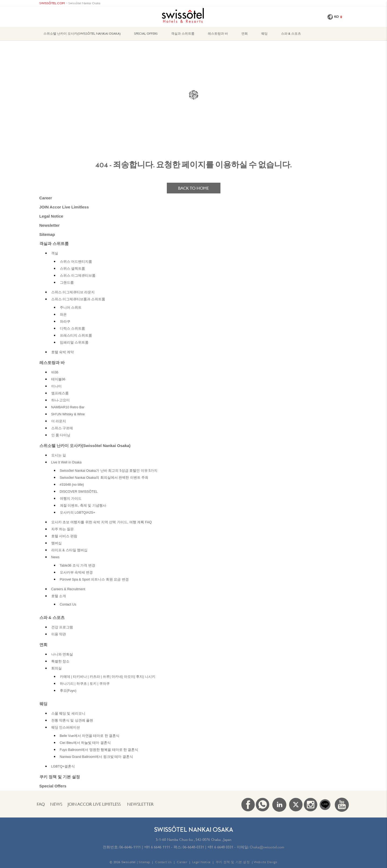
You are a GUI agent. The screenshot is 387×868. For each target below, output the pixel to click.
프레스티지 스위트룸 (76, 336)
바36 (55, 372)
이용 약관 (59, 634)
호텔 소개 (59, 596)
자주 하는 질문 (63, 529)
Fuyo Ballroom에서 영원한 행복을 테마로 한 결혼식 (99, 750)
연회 (245, 33)
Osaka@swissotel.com (267, 847)
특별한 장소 (60, 661)
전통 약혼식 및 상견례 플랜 (72, 721)
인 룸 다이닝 (61, 435)
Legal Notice (51, 216)
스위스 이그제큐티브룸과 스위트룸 (78, 299)
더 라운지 (59, 421)
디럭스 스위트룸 (72, 329)
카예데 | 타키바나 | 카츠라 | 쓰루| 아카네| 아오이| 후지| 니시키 (108, 677)
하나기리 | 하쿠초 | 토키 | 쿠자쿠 (85, 684)
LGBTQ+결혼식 (63, 766)
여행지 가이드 (71, 499)
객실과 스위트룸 (183, 33)
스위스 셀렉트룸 (72, 269)
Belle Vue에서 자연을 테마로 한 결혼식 (90, 736)
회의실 (56, 668)
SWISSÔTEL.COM (52, 3)
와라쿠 (65, 322)
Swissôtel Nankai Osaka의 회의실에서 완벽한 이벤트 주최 (104, 478)
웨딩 (264, 33)
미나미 (56, 386)
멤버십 (56, 543)
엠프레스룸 (60, 393)
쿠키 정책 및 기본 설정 (60, 777)
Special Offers (146, 33)
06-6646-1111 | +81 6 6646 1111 (145, 847)
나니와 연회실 (62, 654)
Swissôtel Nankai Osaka (84, 3)
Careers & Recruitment (68, 589)
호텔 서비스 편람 (64, 536)
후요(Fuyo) (68, 691)
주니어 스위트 (71, 308)
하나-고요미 (60, 400)
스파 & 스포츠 (291, 33)
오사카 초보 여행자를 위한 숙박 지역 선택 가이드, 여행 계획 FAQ (102, 522)
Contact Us (68, 604)
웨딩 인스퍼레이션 (66, 727)
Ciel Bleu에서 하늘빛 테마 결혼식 (85, 743)
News (55, 557)
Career (46, 198)
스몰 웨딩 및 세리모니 (68, 714)
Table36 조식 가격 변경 (78, 566)
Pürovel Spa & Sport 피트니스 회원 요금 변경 (94, 579)
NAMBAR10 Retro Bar (68, 407)
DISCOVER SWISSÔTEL (79, 492)
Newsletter (50, 225)
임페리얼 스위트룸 (74, 343)
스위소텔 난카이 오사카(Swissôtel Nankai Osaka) (82, 33)
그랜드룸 (67, 283)
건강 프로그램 (62, 627)
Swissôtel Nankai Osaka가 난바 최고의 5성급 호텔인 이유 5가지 (109, 471)
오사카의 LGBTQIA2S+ (78, 513)
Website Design (265, 862)
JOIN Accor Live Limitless (64, 207)
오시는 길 (59, 455)
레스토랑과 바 (218, 33)
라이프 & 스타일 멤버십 (69, 550)
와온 (63, 315)
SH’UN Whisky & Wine (68, 414)
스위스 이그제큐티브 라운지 (73, 292)
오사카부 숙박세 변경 (76, 572)
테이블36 (58, 379)
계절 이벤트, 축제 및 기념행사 (83, 506)
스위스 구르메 (62, 428)
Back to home (193, 188)
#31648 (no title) (72, 485)
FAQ (41, 804)
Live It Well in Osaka (67, 462)
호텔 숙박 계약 (63, 352)
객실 (55, 253)
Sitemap (47, 234)
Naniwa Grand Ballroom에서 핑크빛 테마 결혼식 (96, 757)
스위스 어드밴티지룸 (76, 262)
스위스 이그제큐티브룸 (78, 276)
